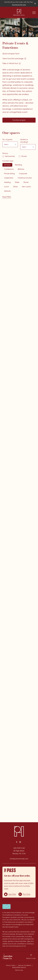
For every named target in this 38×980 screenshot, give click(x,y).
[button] (34, 13)
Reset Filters (7, 197)
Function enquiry (19, 120)
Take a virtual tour (12, 63)
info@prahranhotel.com (19, 859)
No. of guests (7, 139)
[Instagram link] (20, 842)
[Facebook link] (17, 842)
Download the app (19, 5)
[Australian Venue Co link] (7, 956)
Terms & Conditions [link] (25, 965)
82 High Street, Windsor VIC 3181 (19, 852)
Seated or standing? (24, 141)
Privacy (5, 153)
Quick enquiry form (11, 54)
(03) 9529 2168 (19, 848)
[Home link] (19, 12)
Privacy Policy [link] (11, 965)
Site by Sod (19, 970)
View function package (14, 59)
